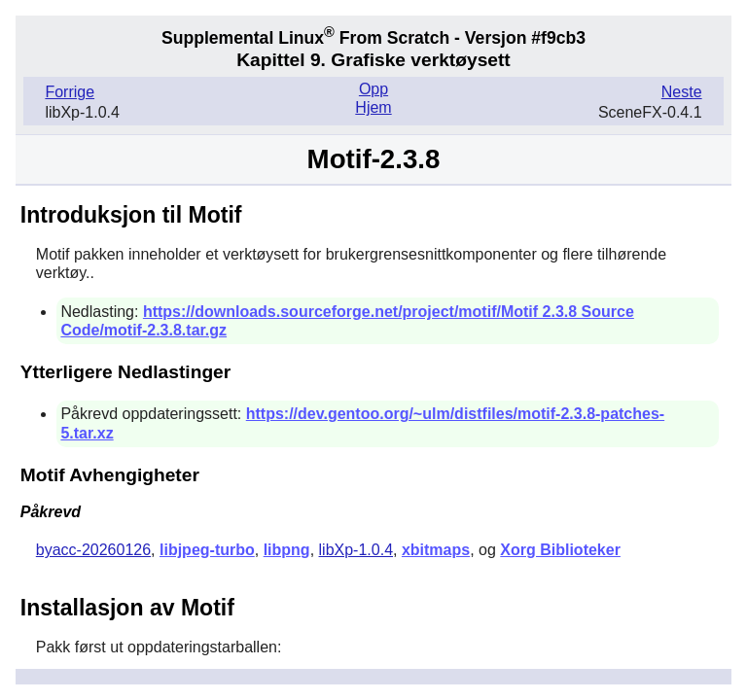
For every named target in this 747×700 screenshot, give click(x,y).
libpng (287, 550)
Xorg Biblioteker (560, 550)
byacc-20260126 (93, 550)
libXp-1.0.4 (356, 550)
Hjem (373, 107)
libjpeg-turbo (207, 550)
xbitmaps (436, 550)
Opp (373, 89)
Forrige (70, 92)
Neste (682, 92)
